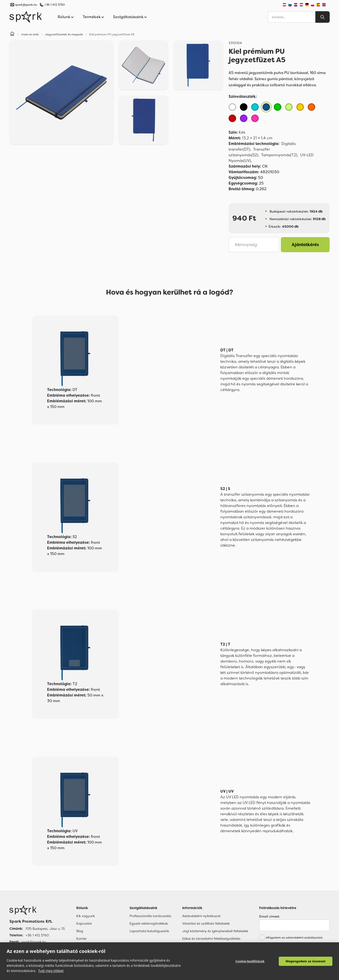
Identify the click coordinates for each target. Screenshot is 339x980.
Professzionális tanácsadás (150, 916)
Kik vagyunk (86, 916)
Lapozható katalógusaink (149, 931)
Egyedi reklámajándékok (149, 923)
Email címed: (269, 916)
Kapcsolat (84, 923)
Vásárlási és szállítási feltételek (206, 923)
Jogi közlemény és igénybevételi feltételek (215, 931)
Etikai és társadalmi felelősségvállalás (211, 939)
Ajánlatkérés (305, 245)
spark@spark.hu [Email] (34, 942)
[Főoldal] (37, 910)
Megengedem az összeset (306, 961)
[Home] (12, 34)
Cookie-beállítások (250, 961)
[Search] (323, 17)
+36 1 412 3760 (55, 5)
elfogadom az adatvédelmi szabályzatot (294, 938)
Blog (80, 931)
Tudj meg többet (51, 971)
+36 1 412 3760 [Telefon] (37, 935)
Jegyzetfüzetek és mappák (64, 34)
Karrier (81, 939)
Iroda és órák (30, 34)
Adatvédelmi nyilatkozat (201, 916)
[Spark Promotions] (26, 17)
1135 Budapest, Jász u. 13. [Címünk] (45, 929)
